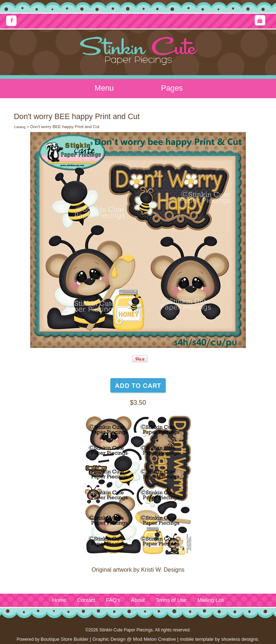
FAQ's (113, 600)
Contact (86, 600)
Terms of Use (171, 600)
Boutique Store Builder (65, 639)
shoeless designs (240, 639)
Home (59, 600)
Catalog (19, 127)
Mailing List (210, 600)
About (138, 600)
